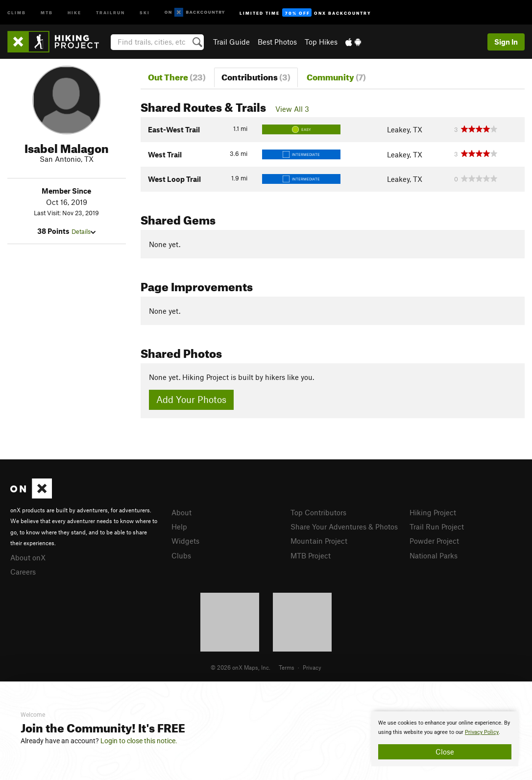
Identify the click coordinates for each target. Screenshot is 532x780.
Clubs (181, 555)
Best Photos (277, 42)
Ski (145, 12)
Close (445, 752)
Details (84, 231)
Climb (17, 12)
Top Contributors (318, 512)
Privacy (312, 667)
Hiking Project (433, 512)
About (181, 512)
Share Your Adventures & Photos (344, 527)
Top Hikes (321, 42)
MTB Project (311, 555)
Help (179, 527)
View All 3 (292, 109)
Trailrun (110, 12)
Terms (287, 667)
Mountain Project (319, 541)
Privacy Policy (482, 732)
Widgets (185, 541)
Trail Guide (231, 42)
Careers (23, 572)
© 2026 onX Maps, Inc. (241, 667)
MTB (47, 12)
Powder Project (434, 541)
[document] (445, 739)
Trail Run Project (437, 527)
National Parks (434, 555)
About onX (28, 557)
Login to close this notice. (139, 741)
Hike (74, 12)
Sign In (506, 42)
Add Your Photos (191, 399)
